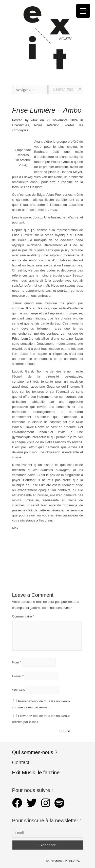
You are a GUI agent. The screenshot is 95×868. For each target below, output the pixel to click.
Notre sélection (47, 125)
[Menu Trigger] (83, 11)
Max (34, 120)
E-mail (18, 676)
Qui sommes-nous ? (35, 752)
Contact (21, 762)
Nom (17, 662)
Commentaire (23, 616)
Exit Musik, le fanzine (36, 773)
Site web (18, 690)
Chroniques (21, 125)
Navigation (30, 90)
